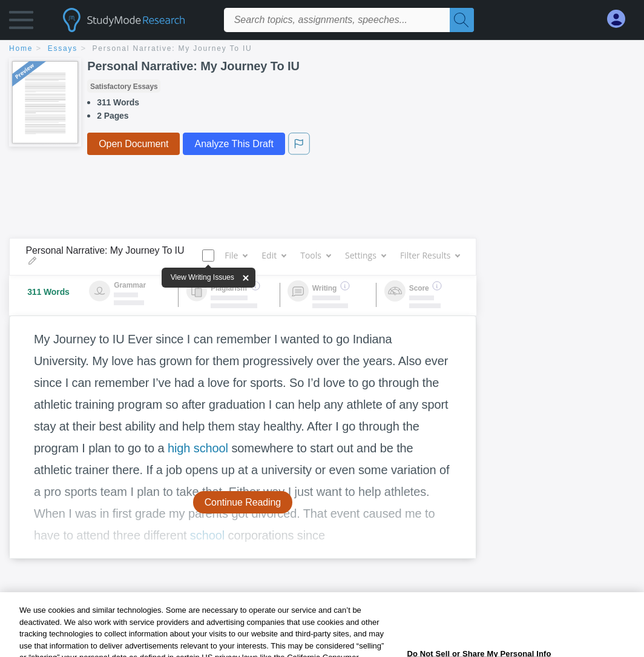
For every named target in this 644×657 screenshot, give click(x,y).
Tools (315, 255)
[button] (21, 23)
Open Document (133, 144)
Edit (274, 255)
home (21, 48)
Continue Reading (243, 502)
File (236, 255)
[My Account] (621, 19)
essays (63, 48)
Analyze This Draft (234, 144)
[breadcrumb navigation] (322, 49)
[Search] (462, 20)
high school (198, 448)
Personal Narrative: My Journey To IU (172, 48)
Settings (365, 255)
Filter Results (430, 255)
